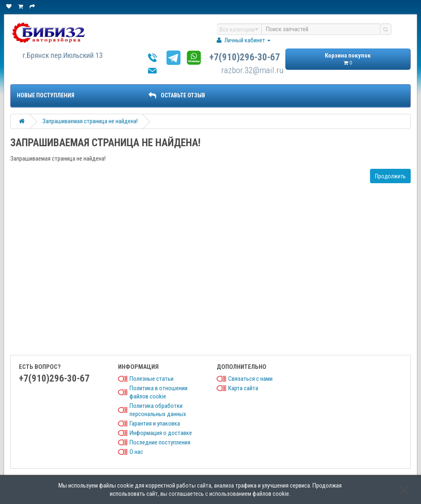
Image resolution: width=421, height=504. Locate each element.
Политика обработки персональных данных (158, 410)
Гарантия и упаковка (155, 423)
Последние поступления (160, 442)
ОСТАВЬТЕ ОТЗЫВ (177, 95)
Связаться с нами (250, 379)
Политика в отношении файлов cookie (158, 392)
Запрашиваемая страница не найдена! (90, 121)
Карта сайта (243, 388)
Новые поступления (46, 95)
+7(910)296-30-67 (245, 57)
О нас (136, 452)
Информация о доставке (161, 433)
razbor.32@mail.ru (252, 70)
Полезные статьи (152, 379)
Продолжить (390, 176)
